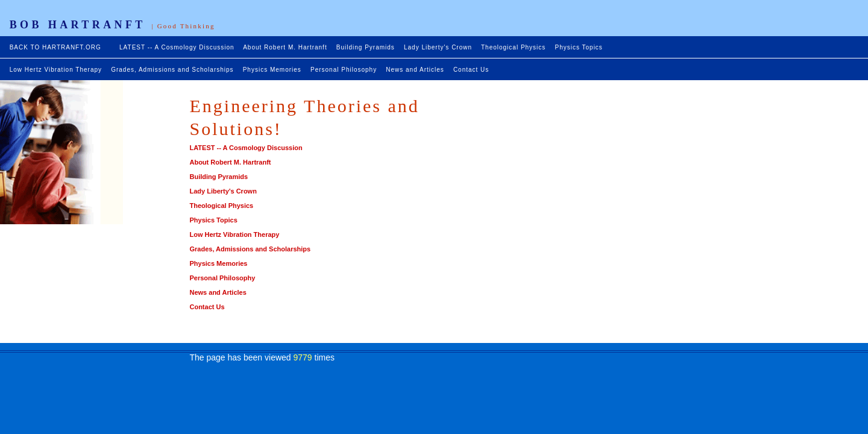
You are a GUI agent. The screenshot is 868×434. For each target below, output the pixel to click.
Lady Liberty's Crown (438, 47)
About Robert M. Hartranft (285, 47)
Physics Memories (272, 70)
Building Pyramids (366, 47)
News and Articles (415, 70)
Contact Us (471, 70)
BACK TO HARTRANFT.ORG (57, 47)
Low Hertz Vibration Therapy (56, 70)
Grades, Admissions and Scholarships (172, 70)
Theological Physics (513, 47)
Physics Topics (578, 47)
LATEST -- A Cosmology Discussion (177, 47)
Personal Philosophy (344, 70)
